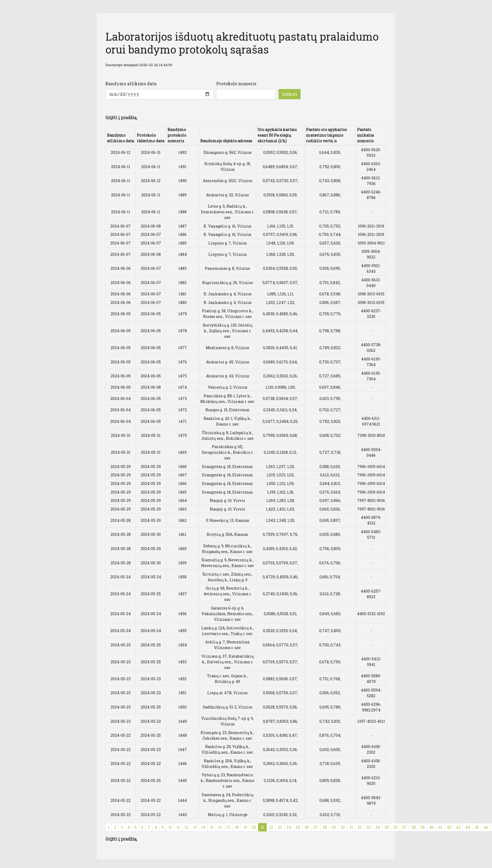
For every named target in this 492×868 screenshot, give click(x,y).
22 (271, 827)
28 (325, 827)
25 (298, 827)
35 (387, 827)
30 (343, 827)
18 (237, 827)
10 (170, 827)
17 (228, 827)
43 (458, 827)
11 (178, 827)
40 (431, 827)
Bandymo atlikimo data (131, 84)
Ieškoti (290, 94)
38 (413, 827)
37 (404, 827)
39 (422, 827)
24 (289, 827)
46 (486, 827)
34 (378, 827)
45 (477, 827)
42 (449, 827)
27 (316, 827)
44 (468, 827)
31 (351, 827)
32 (360, 827)
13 (195, 827)
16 (220, 827)
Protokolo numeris (236, 84)
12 (186, 827)
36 (395, 827)
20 (254, 827)
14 (203, 827)
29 (334, 827)
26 (307, 827)
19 (245, 827)
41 (440, 827)
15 (212, 827)
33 (369, 827)
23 (280, 827)
